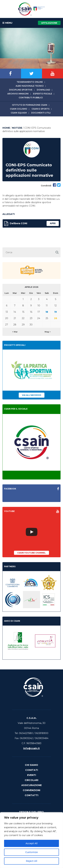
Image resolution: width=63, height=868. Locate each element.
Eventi (32, 775)
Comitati (32, 770)
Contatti (32, 795)
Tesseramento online (30, 82)
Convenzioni (32, 790)
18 (47, 312)
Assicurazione (32, 785)
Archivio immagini (18, 94)
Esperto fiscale (43, 94)
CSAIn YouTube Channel (32, 553)
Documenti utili (41, 113)
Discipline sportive (21, 90)
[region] (32, 840)
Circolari (32, 780)
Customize (32, 852)
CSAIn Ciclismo (19, 109)
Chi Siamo (32, 765)
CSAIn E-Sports (41, 109)
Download (43, 90)
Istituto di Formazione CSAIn (30, 105)
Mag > (48, 332)
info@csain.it (32, 748)
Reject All (32, 861)
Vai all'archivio (32, 395)
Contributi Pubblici (31, 98)
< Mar (15, 332)
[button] (57, 252)
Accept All (32, 843)
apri (53, 223)
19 (56, 312)
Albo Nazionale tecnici (30, 86)
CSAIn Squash (19, 113)
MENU (7, 23)
